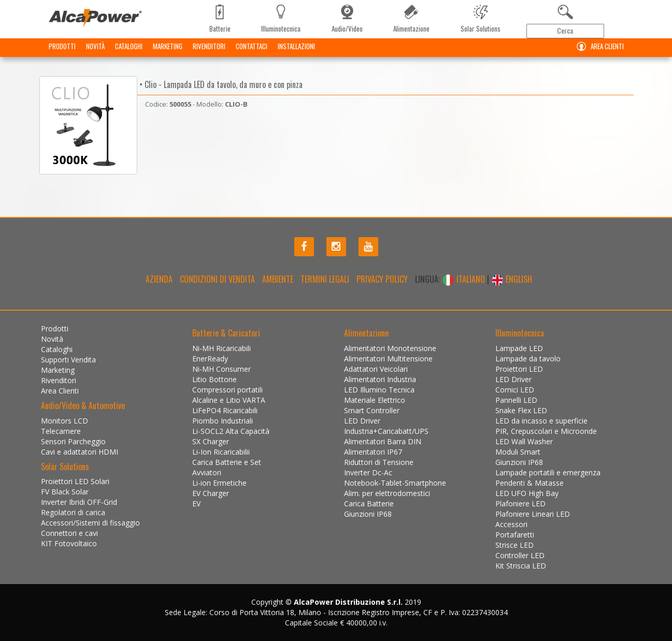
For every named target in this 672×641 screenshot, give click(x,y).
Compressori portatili (227, 390)
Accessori (511, 524)
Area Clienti (598, 55)
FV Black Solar (65, 492)
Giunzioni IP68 (368, 514)
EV (196, 504)
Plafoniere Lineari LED (533, 514)
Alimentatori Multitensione (388, 359)
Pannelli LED (516, 400)
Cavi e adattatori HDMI (80, 452)
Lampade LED (519, 348)
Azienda (159, 279)
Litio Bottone (215, 379)
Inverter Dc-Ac (368, 472)
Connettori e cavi (69, 533)
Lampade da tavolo (528, 359)
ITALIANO (464, 279)
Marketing (168, 54)
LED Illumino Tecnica (379, 390)
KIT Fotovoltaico (69, 543)
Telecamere (61, 431)
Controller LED (520, 555)
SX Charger (211, 441)
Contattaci (252, 54)
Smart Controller (372, 410)
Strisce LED (514, 545)
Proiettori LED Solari (75, 481)
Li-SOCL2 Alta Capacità (231, 431)
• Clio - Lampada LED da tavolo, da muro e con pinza (220, 84)
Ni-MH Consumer (221, 369)
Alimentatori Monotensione (390, 348)
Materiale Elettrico (375, 400)
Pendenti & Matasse (530, 483)
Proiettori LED (519, 369)
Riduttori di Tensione (379, 462)
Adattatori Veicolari (376, 369)
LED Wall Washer (524, 441)
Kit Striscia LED (521, 566)
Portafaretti (515, 535)
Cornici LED (515, 390)
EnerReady (210, 359)
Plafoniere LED (520, 504)
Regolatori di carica (73, 512)
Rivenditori (209, 54)
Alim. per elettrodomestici (387, 493)
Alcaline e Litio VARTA (229, 400)
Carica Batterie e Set (227, 462)
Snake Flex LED (521, 410)
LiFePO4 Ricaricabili (225, 410)
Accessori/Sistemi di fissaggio (90, 523)
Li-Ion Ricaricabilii (221, 452)
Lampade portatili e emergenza (548, 472)
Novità (95, 54)
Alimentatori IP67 (373, 452)
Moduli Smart (518, 452)
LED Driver (362, 421)
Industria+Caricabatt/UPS (386, 431)
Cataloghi (129, 54)
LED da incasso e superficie (541, 421)
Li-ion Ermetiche (219, 483)
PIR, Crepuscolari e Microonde (546, 431)
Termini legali (325, 279)
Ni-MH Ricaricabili (221, 348)
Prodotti (62, 54)
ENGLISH (512, 279)
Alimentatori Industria (380, 379)
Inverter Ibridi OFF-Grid (79, 502)
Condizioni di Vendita (217, 279)
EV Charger (211, 493)
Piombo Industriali (223, 421)
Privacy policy (382, 279)
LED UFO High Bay (527, 493)
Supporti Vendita (68, 360)
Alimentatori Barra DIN (383, 441)
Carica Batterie (369, 504)
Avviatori (207, 472)
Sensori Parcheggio (73, 441)
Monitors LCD (65, 421)
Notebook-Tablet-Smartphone (395, 483)
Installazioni (296, 54)
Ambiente (278, 279)
